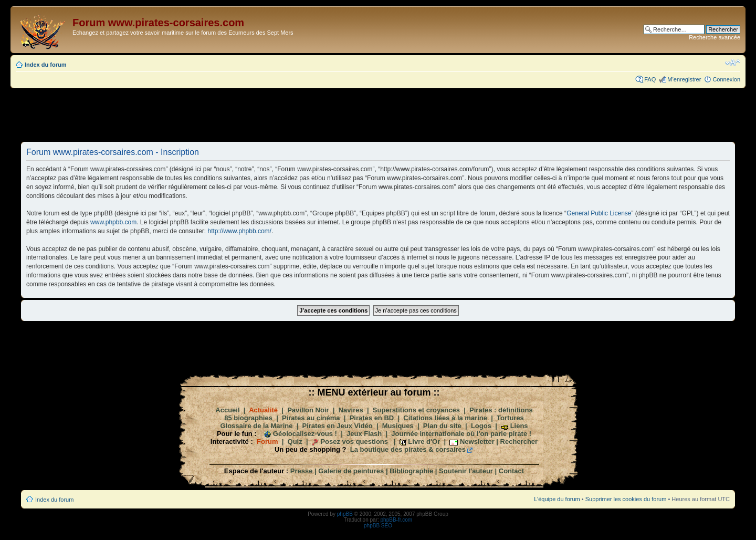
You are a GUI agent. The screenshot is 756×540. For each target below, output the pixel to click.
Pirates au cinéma (311, 418)
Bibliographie (411, 471)
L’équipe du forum (557, 499)
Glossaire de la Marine (256, 426)
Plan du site (442, 426)
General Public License (599, 213)
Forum (267, 442)
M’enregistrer (684, 79)
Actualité (263, 410)
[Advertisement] (378, 115)
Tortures (510, 418)
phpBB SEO (378, 526)
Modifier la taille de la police (733, 63)
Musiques (398, 426)
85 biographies (248, 418)
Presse (302, 471)
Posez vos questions (354, 442)
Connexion (726, 79)
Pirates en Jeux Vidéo (338, 426)
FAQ (650, 79)
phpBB (345, 514)
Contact (511, 471)
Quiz (295, 442)
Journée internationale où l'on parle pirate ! (461, 434)
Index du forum (45, 65)
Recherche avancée (715, 37)
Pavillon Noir (308, 410)
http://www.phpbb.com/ (240, 231)
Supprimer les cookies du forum (626, 499)
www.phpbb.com (113, 222)
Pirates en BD (372, 418)
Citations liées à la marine (445, 418)
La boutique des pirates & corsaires (408, 449)
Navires (351, 410)
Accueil (227, 410)
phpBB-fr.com (397, 520)
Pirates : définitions (501, 410)
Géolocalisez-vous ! (305, 434)
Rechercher (519, 442)
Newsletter (477, 442)
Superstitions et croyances (416, 410)
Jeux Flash (364, 434)
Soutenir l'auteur (466, 471)
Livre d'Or (424, 442)
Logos (481, 426)
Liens (519, 426)
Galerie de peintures (351, 471)
